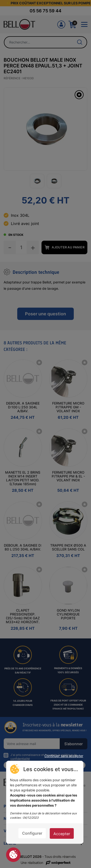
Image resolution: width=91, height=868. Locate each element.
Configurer (32, 833)
